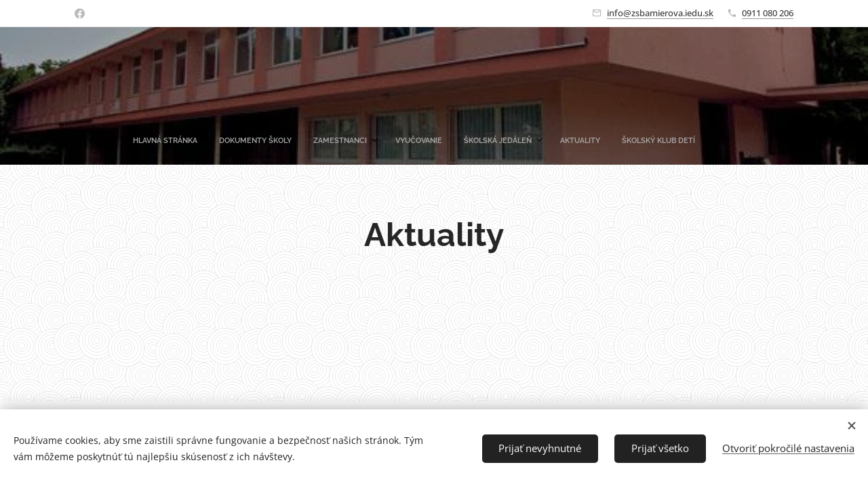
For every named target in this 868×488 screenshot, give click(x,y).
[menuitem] (263, 141)
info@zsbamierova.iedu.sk (660, 13)
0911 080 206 (768, 13)
